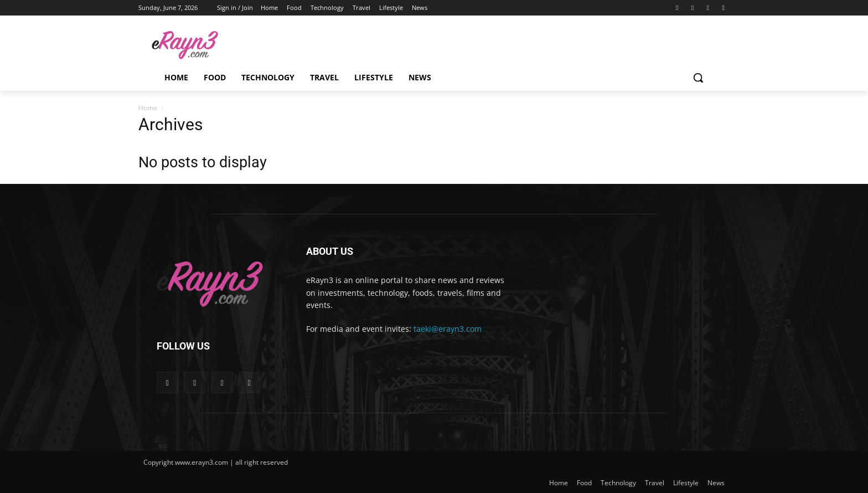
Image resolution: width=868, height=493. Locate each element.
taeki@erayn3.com (448, 329)
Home (148, 108)
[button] (698, 78)
